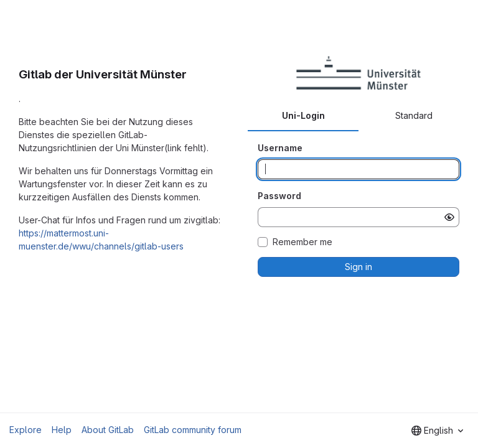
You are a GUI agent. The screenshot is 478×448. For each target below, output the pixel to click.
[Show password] (449, 217)
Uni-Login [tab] (303, 115)
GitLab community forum (193, 430)
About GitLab (108, 430)
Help (62, 430)
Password (279, 196)
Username (280, 148)
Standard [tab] (414, 115)
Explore (26, 430)
